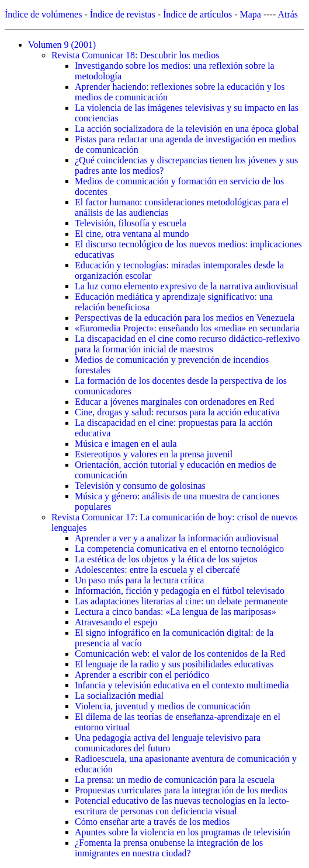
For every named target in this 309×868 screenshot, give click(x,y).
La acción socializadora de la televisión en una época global (187, 129)
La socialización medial (119, 696)
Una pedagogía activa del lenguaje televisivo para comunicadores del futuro (168, 743)
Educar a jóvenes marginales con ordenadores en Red (174, 402)
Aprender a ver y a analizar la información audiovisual (177, 538)
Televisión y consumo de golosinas (140, 486)
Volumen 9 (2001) (62, 45)
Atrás (288, 14)
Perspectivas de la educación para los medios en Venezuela (185, 318)
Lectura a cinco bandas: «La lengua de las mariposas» (176, 612)
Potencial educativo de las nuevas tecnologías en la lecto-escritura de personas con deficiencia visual (182, 806)
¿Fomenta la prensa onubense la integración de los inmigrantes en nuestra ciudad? (169, 848)
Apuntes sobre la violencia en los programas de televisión (183, 832)
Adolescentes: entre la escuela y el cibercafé (157, 570)
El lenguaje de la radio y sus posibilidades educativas (174, 664)
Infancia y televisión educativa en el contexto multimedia (182, 685)
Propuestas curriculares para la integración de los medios (181, 790)
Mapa (251, 14)
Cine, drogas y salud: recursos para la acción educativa (177, 412)
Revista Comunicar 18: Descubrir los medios (136, 55)
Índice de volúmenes (43, 14)
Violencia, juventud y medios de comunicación (162, 706)
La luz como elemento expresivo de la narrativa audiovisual (186, 286)
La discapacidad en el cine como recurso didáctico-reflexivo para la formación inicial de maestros (187, 344)
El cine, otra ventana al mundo (132, 234)
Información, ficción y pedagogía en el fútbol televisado (180, 591)
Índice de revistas (123, 14)
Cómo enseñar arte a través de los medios (152, 822)
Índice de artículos (197, 14)
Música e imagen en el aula (126, 444)
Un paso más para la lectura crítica (139, 580)
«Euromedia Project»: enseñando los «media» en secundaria (187, 328)
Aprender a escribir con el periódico (142, 675)
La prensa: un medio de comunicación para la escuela (175, 780)
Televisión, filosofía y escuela (131, 223)
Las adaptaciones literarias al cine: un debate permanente (181, 601)
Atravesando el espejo (116, 622)
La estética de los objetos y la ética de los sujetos (166, 559)
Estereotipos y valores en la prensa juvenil (154, 454)
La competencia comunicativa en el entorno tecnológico (179, 549)
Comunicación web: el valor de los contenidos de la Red (180, 654)
